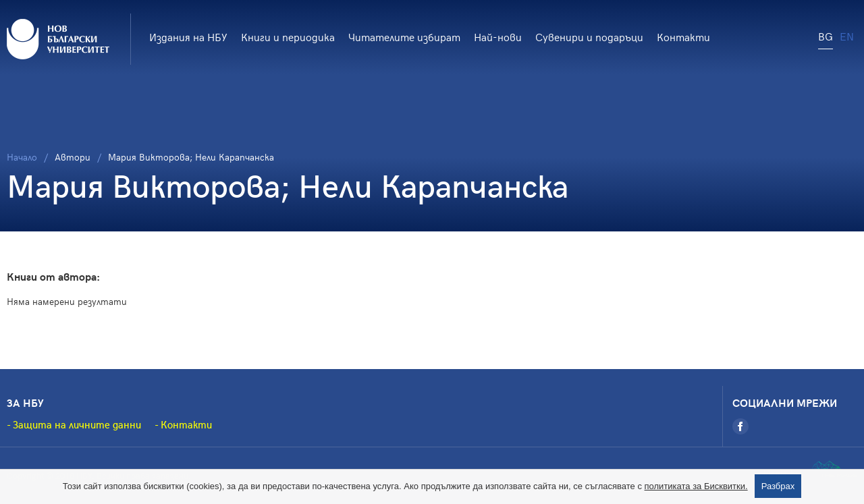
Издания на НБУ (188, 36)
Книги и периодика (288, 36)
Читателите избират (404, 36)
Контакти (683, 36)
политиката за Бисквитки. (696, 486)
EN (847, 36)
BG (826, 36)
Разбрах (778, 486)
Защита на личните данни (77, 424)
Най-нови (498, 36)
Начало (22, 157)
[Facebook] (740, 426)
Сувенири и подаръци (589, 36)
